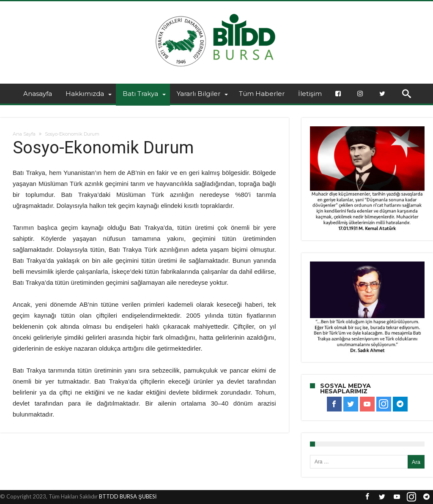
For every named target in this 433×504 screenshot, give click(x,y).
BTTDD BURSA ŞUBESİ (128, 496)
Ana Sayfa (24, 134)
